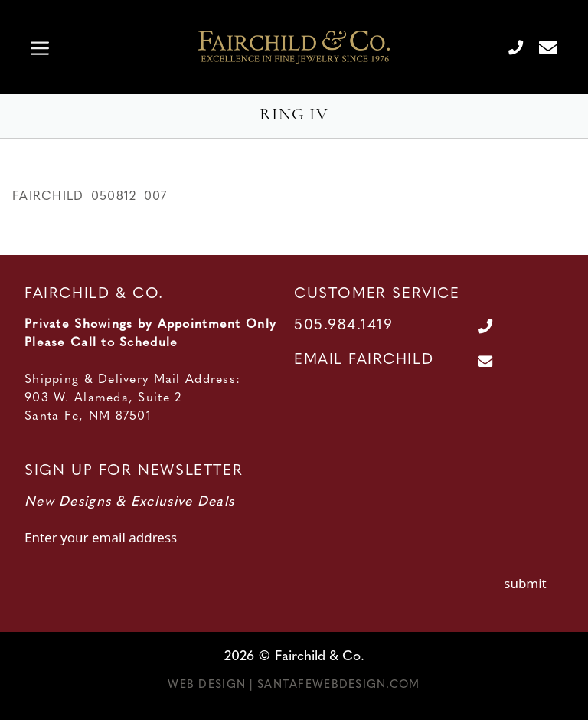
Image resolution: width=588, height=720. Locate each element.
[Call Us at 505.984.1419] (510, 47)
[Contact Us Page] (542, 47)
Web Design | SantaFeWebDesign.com (294, 685)
